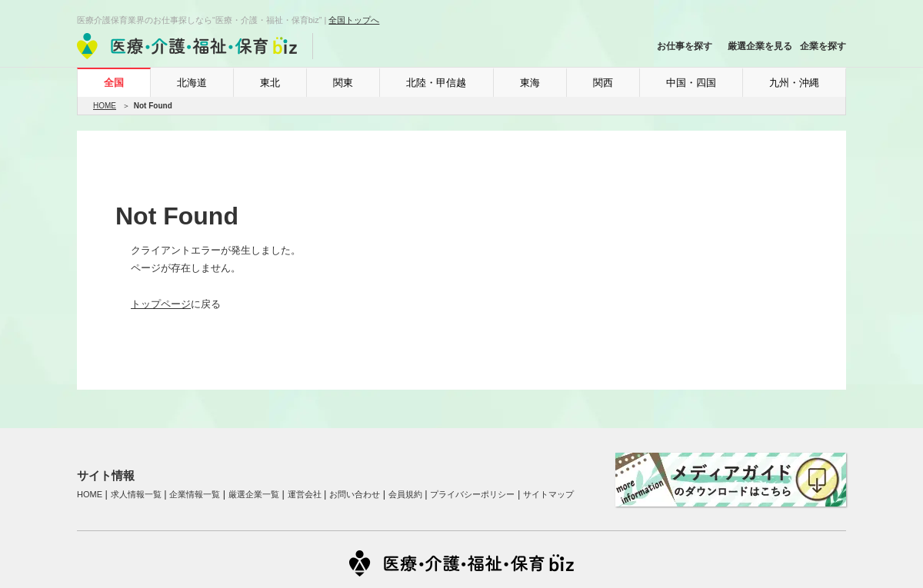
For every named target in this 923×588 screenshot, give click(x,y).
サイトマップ (548, 494)
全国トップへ (354, 20)
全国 (114, 83)
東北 (270, 83)
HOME (105, 106)
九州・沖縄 (794, 83)
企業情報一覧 (195, 494)
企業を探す (823, 46)
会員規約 (405, 494)
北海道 (192, 83)
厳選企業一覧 (254, 494)
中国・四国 (691, 83)
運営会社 (305, 494)
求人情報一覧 (136, 494)
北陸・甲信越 (436, 83)
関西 (603, 83)
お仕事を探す (685, 46)
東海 (530, 83)
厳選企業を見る (760, 46)
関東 (343, 83)
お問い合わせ (355, 494)
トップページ (161, 304)
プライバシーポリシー (472, 494)
